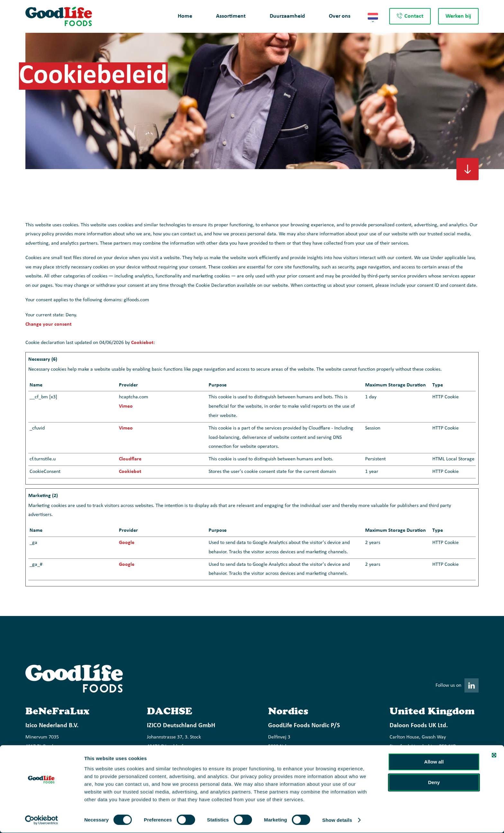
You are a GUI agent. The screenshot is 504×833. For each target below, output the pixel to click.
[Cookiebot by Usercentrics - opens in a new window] (42, 820)
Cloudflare (130, 459)
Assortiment (231, 16)
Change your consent (49, 324)
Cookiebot (142, 343)
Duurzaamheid (287, 16)
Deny (434, 782)
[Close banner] (494, 755)
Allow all (434, 762)
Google (127, 543)
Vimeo (126, 406)
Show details (337, 820)
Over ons (340, 16)
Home (185, 16)
